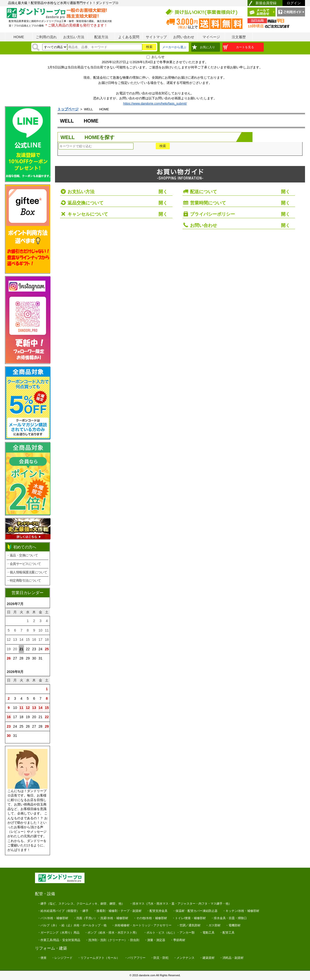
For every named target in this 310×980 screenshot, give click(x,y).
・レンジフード (62, 958)
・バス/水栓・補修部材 (53, 918)
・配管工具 (227, 933)
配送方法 (101, 37)
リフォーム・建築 (51, 948)
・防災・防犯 (159, 958)
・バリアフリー (135, 958)
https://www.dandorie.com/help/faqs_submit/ (155, 103)
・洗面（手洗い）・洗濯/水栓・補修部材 (101, 918)
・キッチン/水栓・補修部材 (241, 911)
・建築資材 (207, 958)
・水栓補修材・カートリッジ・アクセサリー (141, 925)
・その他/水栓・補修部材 (150, 918)
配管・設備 (45, 894)
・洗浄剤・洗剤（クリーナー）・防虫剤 (112, 940)
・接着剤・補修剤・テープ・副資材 (117, 911)
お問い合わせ (184, 37)
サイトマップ (156, 37)
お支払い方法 (74, 37)
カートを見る (245, 47)
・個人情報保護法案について (27, 572)
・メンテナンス (184, 958)
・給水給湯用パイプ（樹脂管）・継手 (63, 911)
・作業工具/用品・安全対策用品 (59, 940)
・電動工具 (207, 933)
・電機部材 (233, 925)
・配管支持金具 (157, 911)
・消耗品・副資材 (231, 958)
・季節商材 (178, 940)
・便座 (42, 958)
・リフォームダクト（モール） (98, 958)
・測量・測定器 (155, 940)
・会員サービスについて (24, 564)
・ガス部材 (213, 925)
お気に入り (207, 47)
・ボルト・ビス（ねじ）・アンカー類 (169, 933)
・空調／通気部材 (188, 925)
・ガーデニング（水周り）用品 (58, 933)
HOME (19, 37)
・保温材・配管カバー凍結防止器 (195, 911)
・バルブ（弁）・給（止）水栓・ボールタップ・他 (72, 925)
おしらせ (158, 57)
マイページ (211, 37)
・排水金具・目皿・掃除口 (229, 918)
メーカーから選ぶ (174, 47)
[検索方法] (55, 47)
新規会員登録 (266, 3)
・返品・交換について (22, 555)
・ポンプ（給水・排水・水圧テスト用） (111, 933)
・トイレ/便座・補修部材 (189, 918)
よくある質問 (129, 37)
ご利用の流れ (46, 37)
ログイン (294, 3)
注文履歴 (239, 37)
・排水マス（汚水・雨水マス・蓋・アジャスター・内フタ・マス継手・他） (180, 904)
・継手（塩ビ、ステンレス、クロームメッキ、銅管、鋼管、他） (81, 904)
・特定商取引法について (24, 580)
